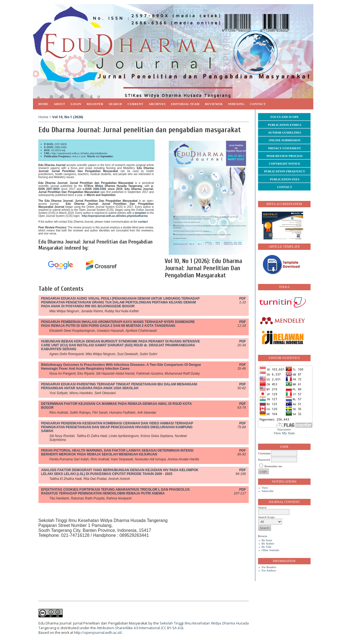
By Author (268, 543)
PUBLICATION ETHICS (285, 125)
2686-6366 (61, 147)
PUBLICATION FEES (285, 179)
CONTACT (284, 187)
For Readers (269, 567)
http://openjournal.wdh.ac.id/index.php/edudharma (79, 153)
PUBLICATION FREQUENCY (285, 171)
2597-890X (61, 144)
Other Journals (270, 550)
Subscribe (268, 491)
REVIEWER (214, 104)
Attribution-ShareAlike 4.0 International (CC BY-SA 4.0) (140, 628)
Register (95, 104)
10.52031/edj (58, 150)
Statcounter (284, 429)
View (265, 488)
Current (135, 104)
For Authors (269, 570)
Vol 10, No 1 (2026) (68, 117)
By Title (267, 547)
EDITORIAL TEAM (185, 104)
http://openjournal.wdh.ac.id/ (98, 633)
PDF (243, 298)
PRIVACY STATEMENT (285, 148)
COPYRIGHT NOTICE (285, 164)
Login (76, 104)
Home (43, 104)
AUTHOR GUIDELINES (284, 132)
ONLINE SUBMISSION (285, 140)
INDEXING (236, 104)
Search (115, 104)
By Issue (267, 540)
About (59, 104)
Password (264, 460)
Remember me (273, 466)
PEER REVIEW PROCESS (285, 156)
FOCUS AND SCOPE (285, 117)
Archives (157, 104)
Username (265, 453)
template (140, 213)
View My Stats (284, 433)
